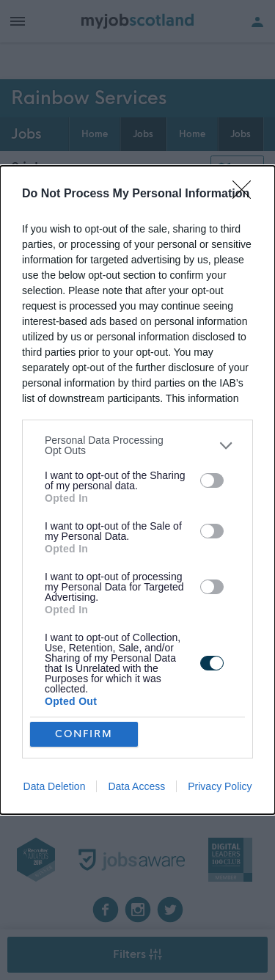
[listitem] (137, 445)
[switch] (212, 480)
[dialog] (137, 490)
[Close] (246, 194)
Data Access (136, 786)
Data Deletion (55, 786)
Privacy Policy (220, 786)
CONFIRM (84, 733)
